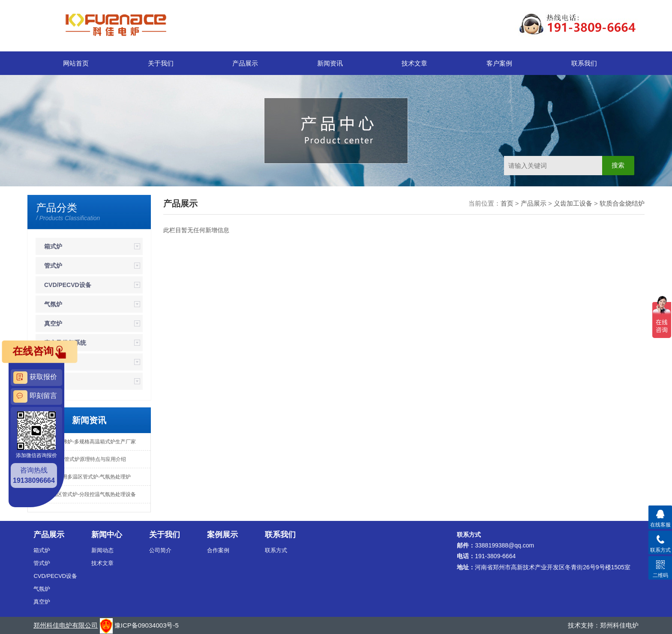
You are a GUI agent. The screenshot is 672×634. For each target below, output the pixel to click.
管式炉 (53, 266)
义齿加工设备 (573, 203)
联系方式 (276, 550)
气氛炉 (53, 304)
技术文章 (414, 63)
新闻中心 (107, 535)
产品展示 (245, 63)
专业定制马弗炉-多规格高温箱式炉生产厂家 (86, 442)
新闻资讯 (330, 63)
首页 (507, 203)
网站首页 (76, 63)
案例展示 (222, 535)
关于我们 (161, 63)
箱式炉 (53, 246)
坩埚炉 (53, 362)
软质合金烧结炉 (622, 203)
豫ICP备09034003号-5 (147, 625)
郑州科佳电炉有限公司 (66, 625)
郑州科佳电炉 (619, 625)
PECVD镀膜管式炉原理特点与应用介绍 (81, 459)
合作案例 (218, 550)
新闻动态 (102, 550)
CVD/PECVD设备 (68, 285)
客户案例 (499, 63)
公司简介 (160, 550)
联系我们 (584, 63)
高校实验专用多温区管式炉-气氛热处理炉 (84, 477)
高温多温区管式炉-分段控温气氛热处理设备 (86, 494)
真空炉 (53, 323)
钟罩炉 (53, 381)
